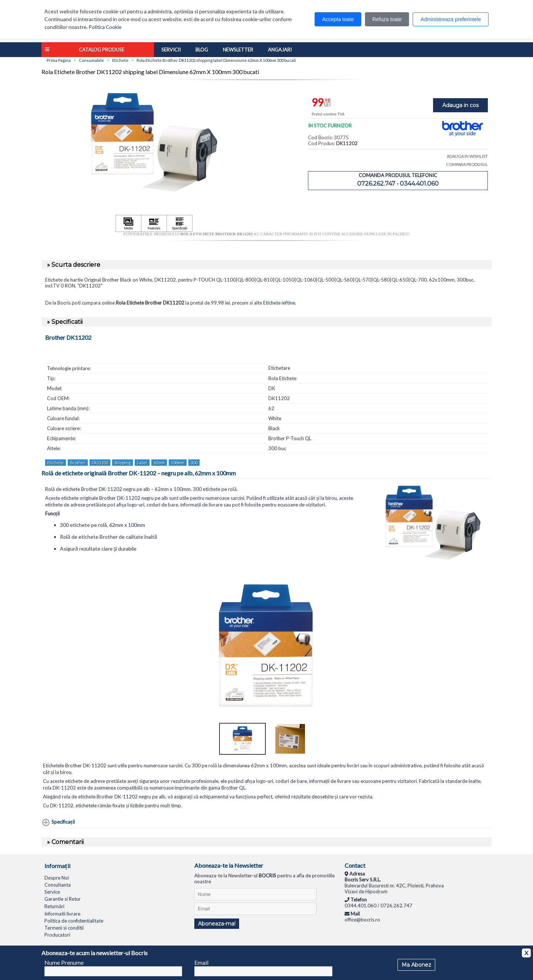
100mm (178, 463)
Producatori (57, 935)
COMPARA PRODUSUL (467, 164)
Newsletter (238, 50)
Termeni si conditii (64, 928)
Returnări (54, 906)
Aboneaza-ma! (217, 924)
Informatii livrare (62, 914)
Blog (202, 50)
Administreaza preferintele (451, 19)
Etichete (56, 463)
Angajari (280, 50)
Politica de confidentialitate (74, 921)
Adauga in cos (460, 105)
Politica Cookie (105, 27)
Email (201, 962)
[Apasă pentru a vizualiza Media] (128, 223)
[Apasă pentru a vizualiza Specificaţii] (180, 223)
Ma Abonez (416, 965)
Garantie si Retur (63, 899)
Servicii (171, 50)
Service (52, 892)
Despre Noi (57, 878)
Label (142, 463)
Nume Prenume (64, 962)
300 (194, 463)
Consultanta (58, 885)
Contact (355, 865)
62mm (159, 463)
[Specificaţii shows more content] (58, 823)
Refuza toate (387, 19)
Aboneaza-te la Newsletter (229, 865)
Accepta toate (338, 19)
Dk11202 (100, 463)
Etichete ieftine (279, 303)
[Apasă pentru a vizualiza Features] (154, 223)
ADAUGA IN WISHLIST (467, 156)
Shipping (123, 463)
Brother (78, 463)
